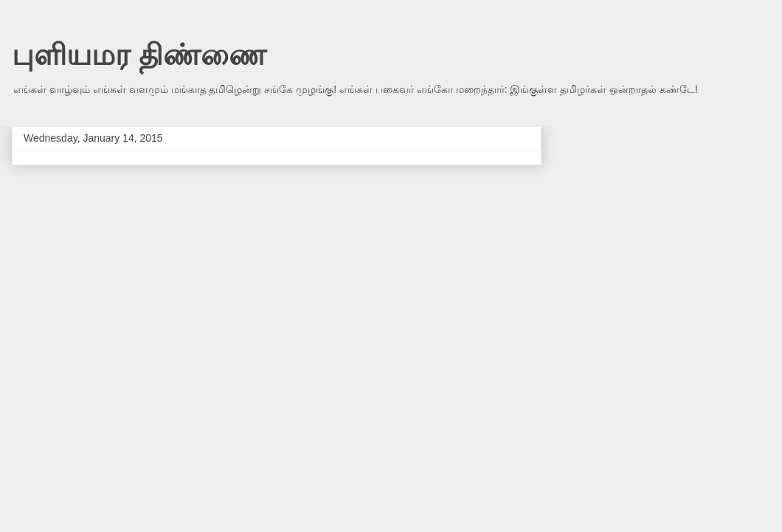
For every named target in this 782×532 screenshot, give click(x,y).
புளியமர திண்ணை (139, 55)
